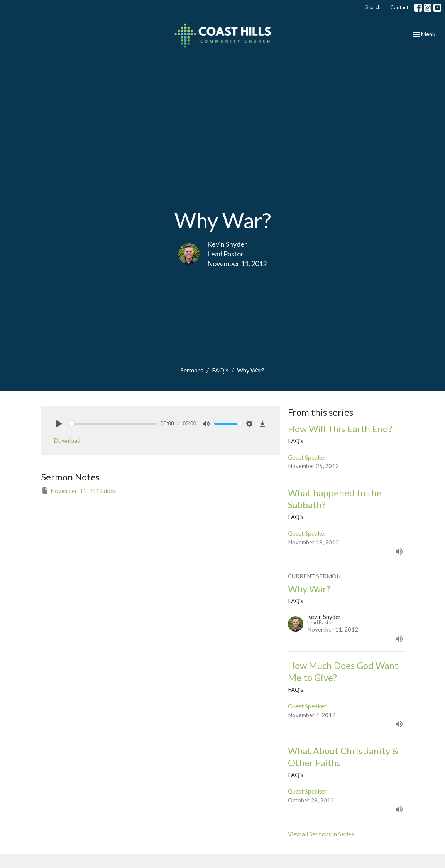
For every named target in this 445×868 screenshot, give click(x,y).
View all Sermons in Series (321, 834)
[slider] (113, 424)
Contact (399, 7)
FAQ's (220, 370)
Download (67, 440)
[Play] (59, 424)
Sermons (192, 370)
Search (373, 7)
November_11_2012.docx (79, 490)
